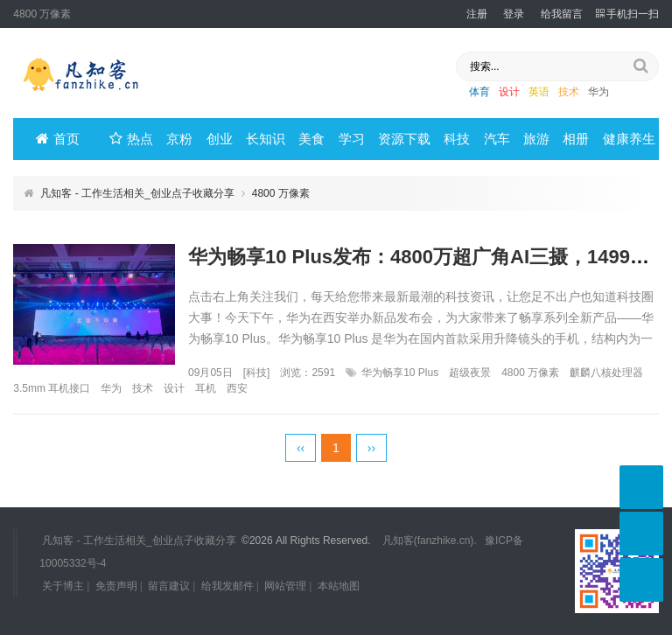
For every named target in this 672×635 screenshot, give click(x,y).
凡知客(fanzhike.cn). (430, 541)
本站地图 (339, 586)
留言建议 (169, 586)
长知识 (266, 139)
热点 (131, 139)
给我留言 (562, 14)
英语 (539, 92)
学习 (352, 139)
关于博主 (63, 586)
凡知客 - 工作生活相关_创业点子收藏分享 (137, 193)
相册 (576, 139)
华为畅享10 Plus (400, 373)
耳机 (206, 388)
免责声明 (116, 586)
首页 (58, 139)
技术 (569, 92)
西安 (237, 388)
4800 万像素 (530, 373)
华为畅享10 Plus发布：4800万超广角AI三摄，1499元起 (428, 257)
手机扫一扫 (627, 14)
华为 (598, 92)
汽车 (497, 139)
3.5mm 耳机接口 (52, 388)
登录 (514, 14)
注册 (477, 14)
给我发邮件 (227, 586)
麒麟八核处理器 (606, 373)
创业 (220, 139)
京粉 (179, 139)
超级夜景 (470, 373)
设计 (509, 92)
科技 (457, 139)
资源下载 (404, 139)
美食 (311, 139)
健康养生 (629, 139)
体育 (479, 92)
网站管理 (285, 586)
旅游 (536, 139)
